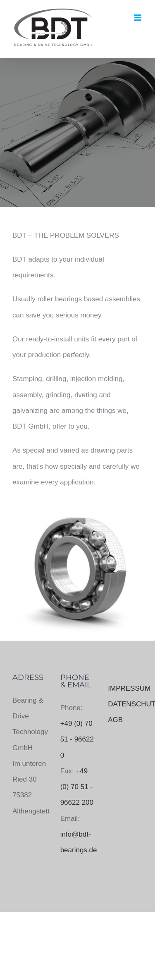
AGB (115, 720)
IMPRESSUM (129, 688)
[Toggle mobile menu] (138, 18)
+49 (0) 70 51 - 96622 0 (77, 739)
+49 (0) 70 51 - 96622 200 (77, 787)
